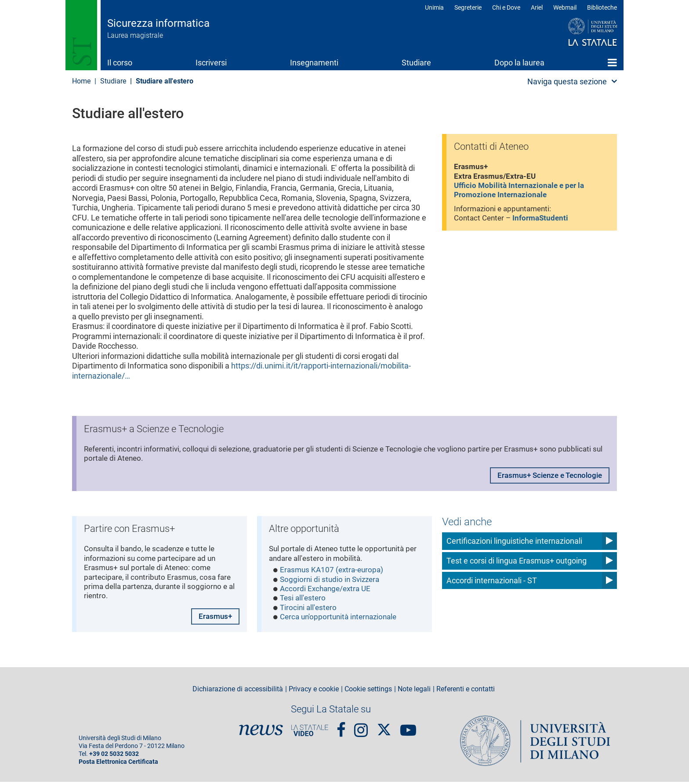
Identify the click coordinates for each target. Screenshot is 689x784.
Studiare (416, 63)
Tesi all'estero (304, 602)
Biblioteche (602, 7)
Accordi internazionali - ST (492, 580)
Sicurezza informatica (158, 23)
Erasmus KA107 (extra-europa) (334, 572)
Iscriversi (211, 63)
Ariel (537, 7)
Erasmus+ (214, 618)
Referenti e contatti (466, 691)
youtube (408, 728)
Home (612, 62)
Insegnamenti (314, 63)
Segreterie (468, 7)
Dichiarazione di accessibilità (238, 691)
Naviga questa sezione (567, 81)
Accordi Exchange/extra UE (328, 591)
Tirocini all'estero (310, 611)
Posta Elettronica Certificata (118, 764)
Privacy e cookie (314, 691)
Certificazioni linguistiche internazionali (514, 540)
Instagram (361, 728)
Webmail (565, 7)
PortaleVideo (310, 732)
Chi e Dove (506, 7)
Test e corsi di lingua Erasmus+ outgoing (517, 560)
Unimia (434, 7)
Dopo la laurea (519, 63)
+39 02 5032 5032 (114, 756)
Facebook (341, 728)
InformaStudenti (545, 222)
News (261, 732)
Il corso (120, 63)
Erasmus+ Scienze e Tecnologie (546, 478)
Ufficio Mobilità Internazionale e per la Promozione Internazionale (522, 192)
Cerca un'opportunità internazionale (342, 621)
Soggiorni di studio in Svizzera (332, 582)
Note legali (414, 691)
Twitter (384, 727)
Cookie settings (368, 691)
